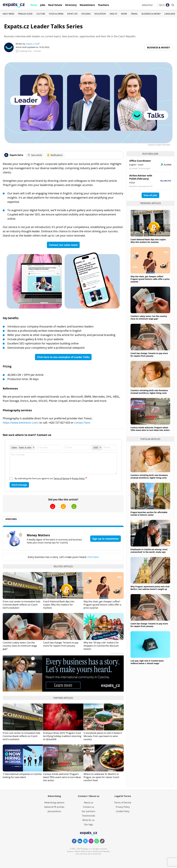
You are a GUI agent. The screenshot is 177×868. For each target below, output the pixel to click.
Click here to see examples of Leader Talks (63, 357)
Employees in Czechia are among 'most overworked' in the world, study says (149, 551)
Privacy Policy (78, 478)
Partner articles (63, 698)
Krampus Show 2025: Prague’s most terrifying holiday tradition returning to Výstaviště (62, 736)
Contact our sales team (63, 245)
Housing (86, 14)
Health (113, 14)
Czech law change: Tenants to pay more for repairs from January (61, 644)
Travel (134, 14)
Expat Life (72, 14)
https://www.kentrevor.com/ (21, 423)
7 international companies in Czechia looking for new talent (22, 776)
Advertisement (117, 653)
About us (89, 803)
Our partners (88, 811)
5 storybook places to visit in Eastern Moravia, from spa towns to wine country (103, 736)
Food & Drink (56, 14)
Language (170, 14)
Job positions (54, 811)
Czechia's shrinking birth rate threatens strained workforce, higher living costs (149, 392)
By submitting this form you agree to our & (51, 478)
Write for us (88, 820)
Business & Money (151, 14)
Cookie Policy (123, 811)
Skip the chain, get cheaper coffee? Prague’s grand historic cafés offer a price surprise (102, 605)
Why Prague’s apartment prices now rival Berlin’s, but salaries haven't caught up (150, 588)
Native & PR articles (54, 807)
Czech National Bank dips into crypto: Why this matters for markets (59, 605)
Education (100, 14)
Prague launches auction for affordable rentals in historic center (149, 514)
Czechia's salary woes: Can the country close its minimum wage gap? (20, 646)
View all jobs (150, 195)
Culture (41, 14)
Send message (19, 485)
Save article (35, 155)
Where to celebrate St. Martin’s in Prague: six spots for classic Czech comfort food (101, 777)
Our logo (89, 824)
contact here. (82, 423)
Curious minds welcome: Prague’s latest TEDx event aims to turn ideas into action (62, 777)
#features (11, 519)
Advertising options (54, 803)
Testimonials (89, 816)
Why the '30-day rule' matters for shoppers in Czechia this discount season (101, 646)
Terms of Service (61, 478)
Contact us (88, 807)
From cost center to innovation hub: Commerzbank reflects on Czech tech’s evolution (22, 605)
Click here (93, 557)
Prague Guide (25, 14)
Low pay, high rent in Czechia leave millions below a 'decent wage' (147, 662)
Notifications (55, 155)
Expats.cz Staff (33, 44)
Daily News (8, 14)
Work (124, 14)
